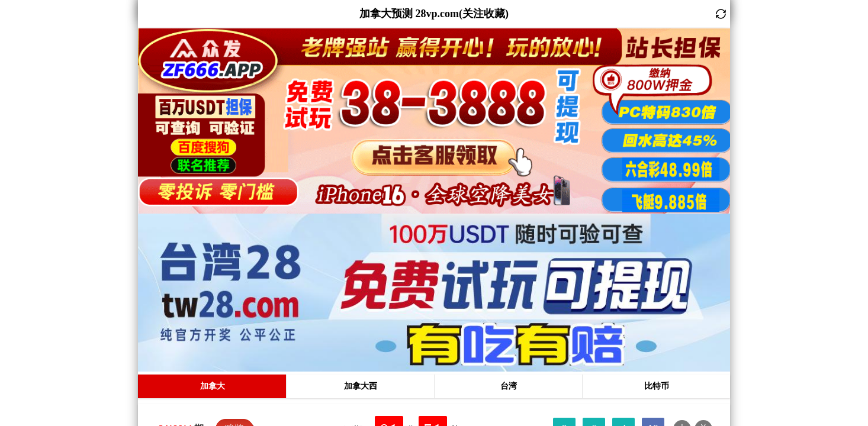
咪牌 (234, 270)
